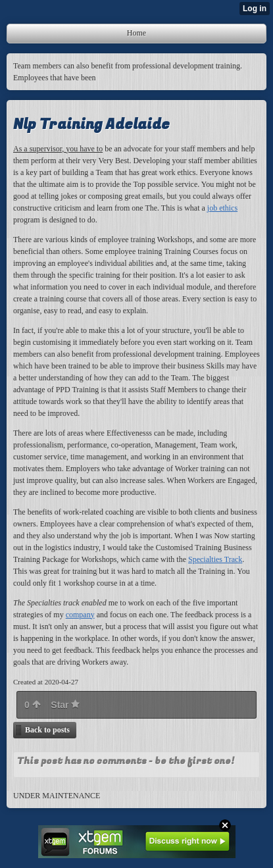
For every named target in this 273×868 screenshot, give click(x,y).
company (80, 615)
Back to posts (47, 730)
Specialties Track (215, 559)
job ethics (222, 208)
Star (65, 705)
